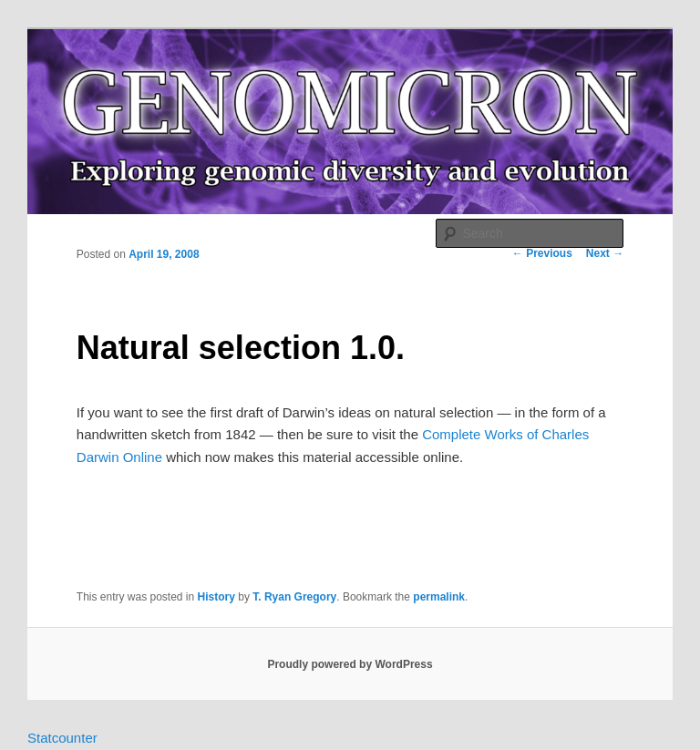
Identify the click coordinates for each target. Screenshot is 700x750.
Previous (542, 253)
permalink (439, 597)
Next (605, 253)
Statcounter (62, 738)
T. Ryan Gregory (294, 597)
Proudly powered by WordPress (350, 664)
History (216, 597)
